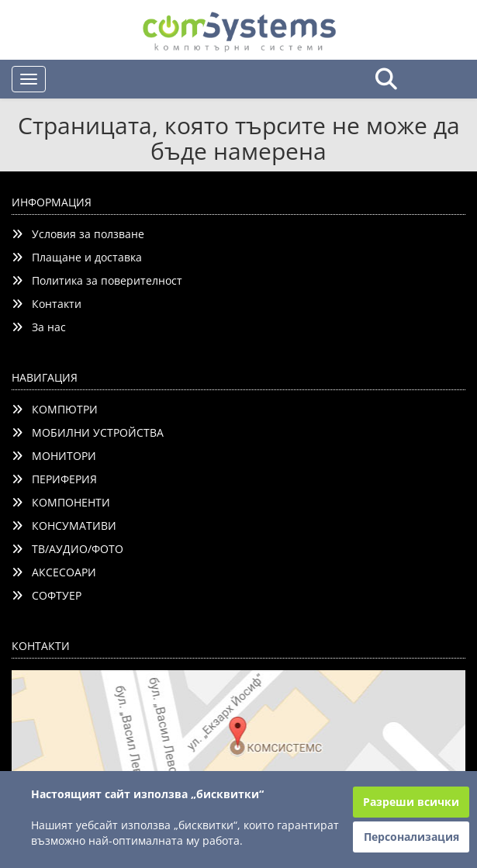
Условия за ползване (78, 234)
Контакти (47, 304)
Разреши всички (411, 802)
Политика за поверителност (97, 280)
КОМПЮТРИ (55, 409)
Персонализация (411, 837)
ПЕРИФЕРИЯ (54, 479)
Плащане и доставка (77, 257)
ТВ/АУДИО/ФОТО (67, 549)
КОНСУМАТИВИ (64, 526)
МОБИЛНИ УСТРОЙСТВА (88, 432)
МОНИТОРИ (54, 456)
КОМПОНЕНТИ (61, 502)
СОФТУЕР (47, 595)
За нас (39, 327)
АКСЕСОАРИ (54, 572)
